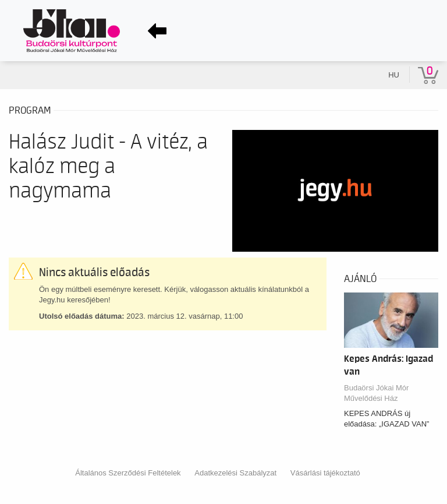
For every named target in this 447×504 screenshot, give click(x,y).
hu (394, 75)
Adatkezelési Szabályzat (235, 473)
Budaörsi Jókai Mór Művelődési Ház (376, 393)
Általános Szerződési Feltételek (128, 473)
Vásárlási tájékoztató (325, 473)
